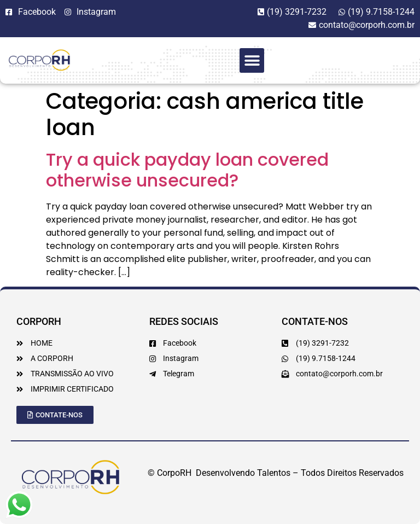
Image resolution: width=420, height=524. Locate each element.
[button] (252, 60)
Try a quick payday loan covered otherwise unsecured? (187, 170)
